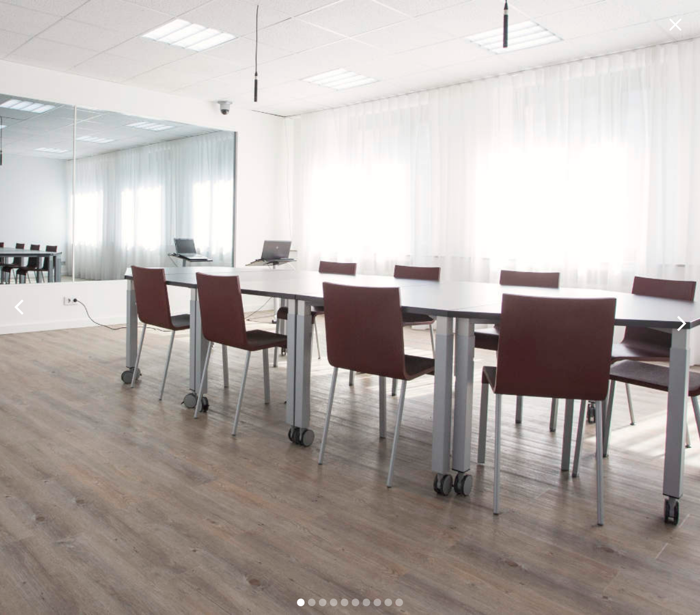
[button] (22, 307)
